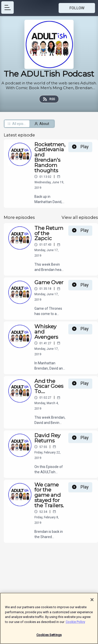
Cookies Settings (49, 637)
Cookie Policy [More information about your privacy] (75, 624)
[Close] (92, 602)
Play (80, 147)
